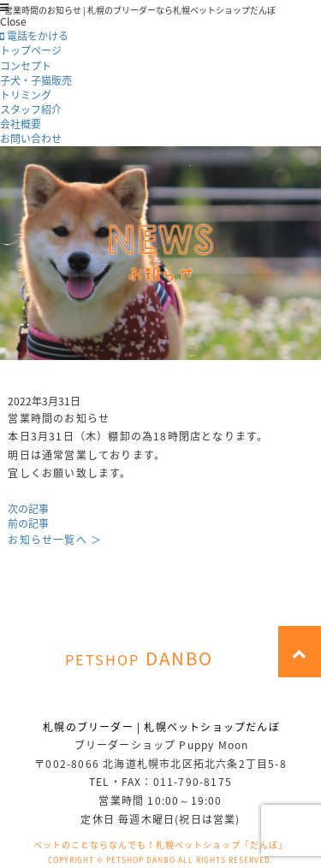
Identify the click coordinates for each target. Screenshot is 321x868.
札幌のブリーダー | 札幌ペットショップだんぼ (161, 727)
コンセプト (26, 66)
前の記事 (28, 523)
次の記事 (28, 509)
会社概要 (21, 124)
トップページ (31, 50)
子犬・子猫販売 (36, 80)
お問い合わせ (31, 139)
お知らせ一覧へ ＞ (55, 540)
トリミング (26, 95)
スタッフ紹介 (31, 109)
